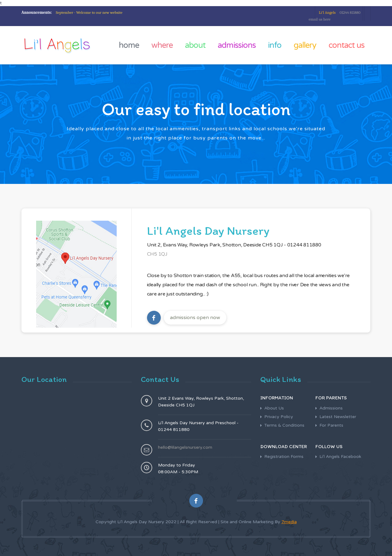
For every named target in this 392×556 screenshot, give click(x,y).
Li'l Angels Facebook (340, 457)
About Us (274, 408)
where (162, 45)
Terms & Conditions (284, 425)
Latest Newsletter (338, 417)
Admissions (331, 408)
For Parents (331, 425)
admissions (237, 45)
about (195, 45)
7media (289, 522)
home (129, 45)
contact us (347, 45)
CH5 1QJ (157, 254)
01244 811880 (340, 12)
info (275, 45)
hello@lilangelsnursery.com (185, 447)
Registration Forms (284, 457)
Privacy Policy (279, 417)
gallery (305, 45)
